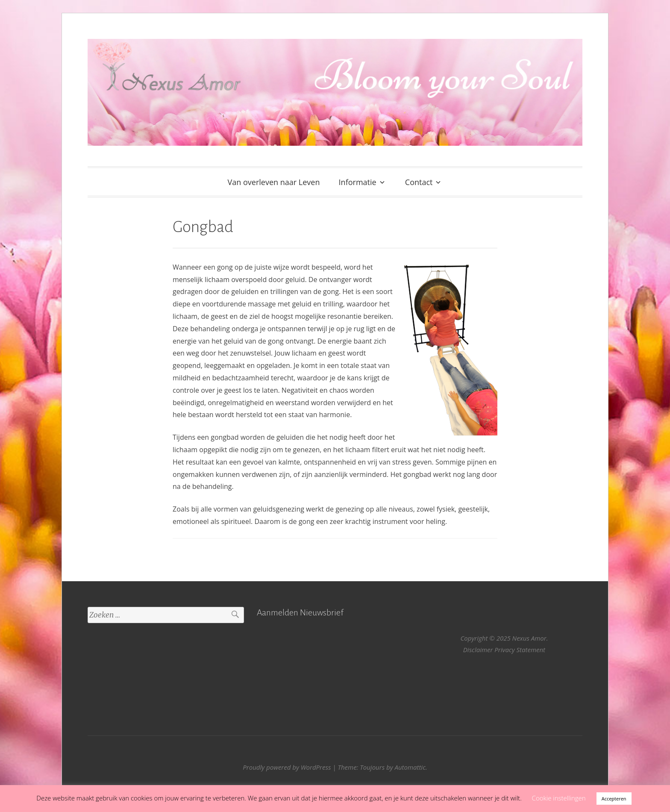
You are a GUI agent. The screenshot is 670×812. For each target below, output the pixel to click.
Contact (419, 182)
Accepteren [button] (614, 799)
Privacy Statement (520, 650)
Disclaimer (478, 650)
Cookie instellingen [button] (559, 798)
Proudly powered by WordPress (287, 767)
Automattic (410, 767)
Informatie (358, 182)
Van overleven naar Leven (274, 182)
